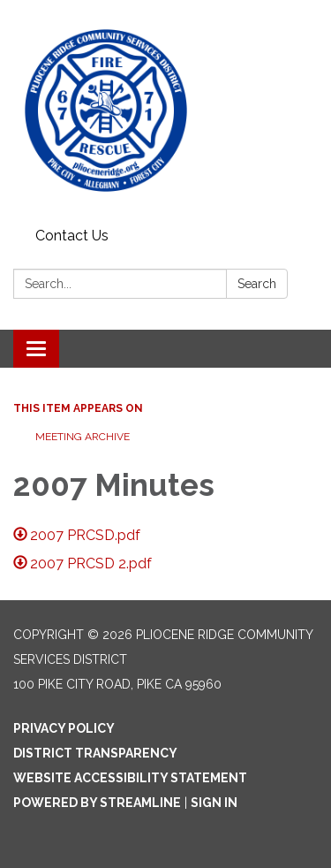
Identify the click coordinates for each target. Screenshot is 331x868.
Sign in (214, 803)
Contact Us (72, 236)
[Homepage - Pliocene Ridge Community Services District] (165, 110)
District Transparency (95, 753)
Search (257, 284)
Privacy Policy (64, 728)
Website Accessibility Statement (130, 778)
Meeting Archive (83, 437)
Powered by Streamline (97, 803)
